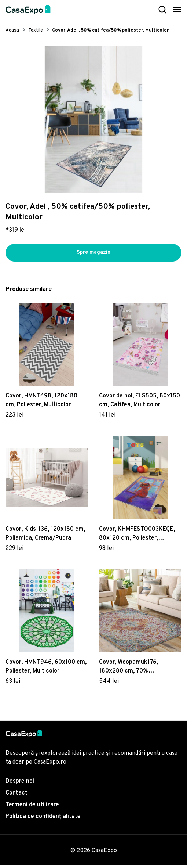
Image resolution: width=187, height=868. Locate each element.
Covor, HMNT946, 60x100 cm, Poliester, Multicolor (46, 670)
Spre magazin (93, 254)
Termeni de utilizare (32, 807)
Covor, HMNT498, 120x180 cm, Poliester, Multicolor (41, 403)
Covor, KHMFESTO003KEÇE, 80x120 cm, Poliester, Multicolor (137, 537)
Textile (36, 30)
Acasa (12, 30)
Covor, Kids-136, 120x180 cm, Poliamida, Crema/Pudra (45, 536)
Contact (16, 796)
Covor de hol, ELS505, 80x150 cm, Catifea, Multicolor (140, 403)
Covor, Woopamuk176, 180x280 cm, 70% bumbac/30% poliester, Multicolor (131, 670)
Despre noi (20, 784)
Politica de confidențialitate (43, 819)
